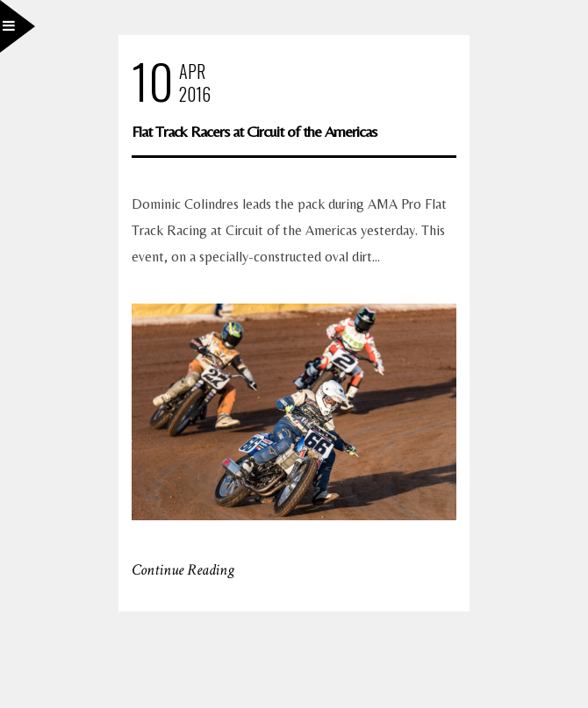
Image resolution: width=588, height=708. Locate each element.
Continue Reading (183, 570)
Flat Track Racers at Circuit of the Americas (254, 131)
